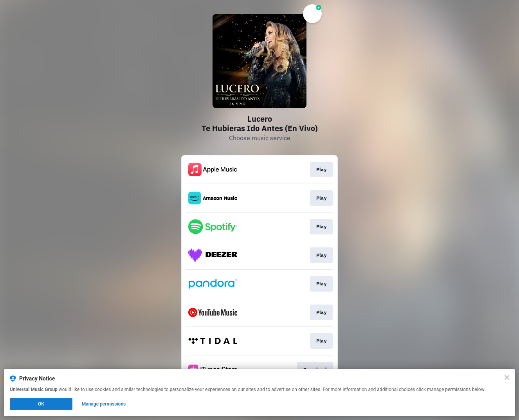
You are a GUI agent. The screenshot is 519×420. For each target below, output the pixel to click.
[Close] (507, 377)
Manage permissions (104, 404)
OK (41, 404)
